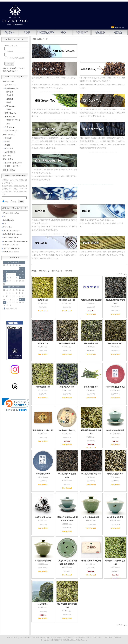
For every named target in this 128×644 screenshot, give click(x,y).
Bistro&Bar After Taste (11, 252)
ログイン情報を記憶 (15, 58)
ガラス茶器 (9, 148)
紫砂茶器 (8, 138)
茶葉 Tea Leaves (9, 81)
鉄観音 (9, 102)
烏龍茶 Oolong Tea (11, 88)
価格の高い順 (57, 271)
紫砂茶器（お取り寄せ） (14, 163)
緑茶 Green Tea (10, 106)
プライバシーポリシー (41, 638)
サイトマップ (12, 638)
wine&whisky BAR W (11, 238)
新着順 (34, 271)
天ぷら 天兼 (7, 227)
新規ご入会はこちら (11, 71)
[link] (15, 405)
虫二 (5, 217)
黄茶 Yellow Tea (10, 113)
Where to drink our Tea (11, 213)
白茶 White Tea (10, 127)
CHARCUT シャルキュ (11, 231)
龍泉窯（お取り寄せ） (13, 166)
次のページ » (122, 274)
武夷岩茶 (10, 95)
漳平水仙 (10, 92)
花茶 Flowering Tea (11, 131)
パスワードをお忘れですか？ (14, 68)
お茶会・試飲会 (9, 170)
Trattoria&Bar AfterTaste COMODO (15, 241)
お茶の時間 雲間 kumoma (12, 234)
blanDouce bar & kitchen (12, 248)
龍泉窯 (7, 141)
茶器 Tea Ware (9, 135)
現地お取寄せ (8, 159)
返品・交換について (95, 638)
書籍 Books (7, 156)
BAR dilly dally (8, 220)
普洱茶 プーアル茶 (13, 120)
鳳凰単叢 (10, 99)
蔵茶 (8, 124)
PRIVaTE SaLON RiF (11, 245)
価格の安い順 (44, 271)
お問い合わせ (25, 638)
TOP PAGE (37, 39)
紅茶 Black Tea (10, 85)
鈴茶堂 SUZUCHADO (65, 640)
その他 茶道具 (10, 152)
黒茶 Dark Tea (10, 117)
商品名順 (68, 271)
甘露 (5, 224)
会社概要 (109, 638)
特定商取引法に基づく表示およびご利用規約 (68, 638)
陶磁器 (7, 145)
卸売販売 (118, 638)
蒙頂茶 (9, 109)
